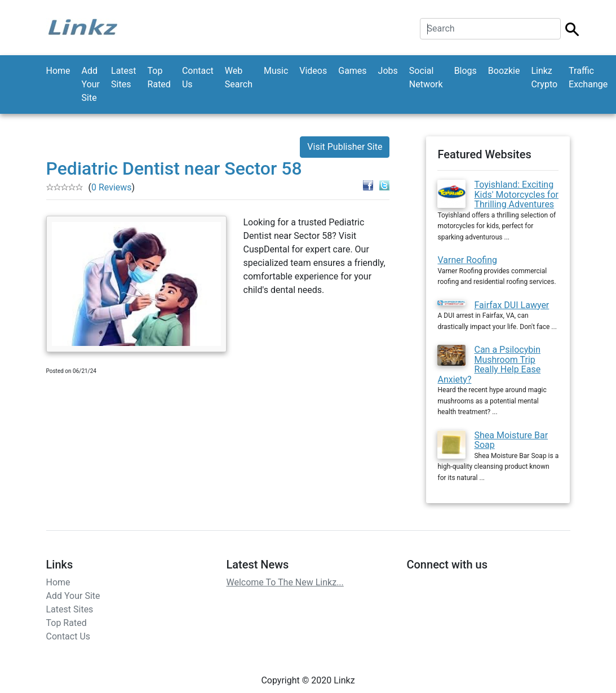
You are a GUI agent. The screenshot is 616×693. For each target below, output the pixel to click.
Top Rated (159, 77)
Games (352, 71)
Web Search (239, 77)
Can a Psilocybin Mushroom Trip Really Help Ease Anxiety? (489, 365)
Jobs (388, 71)
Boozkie (504, 71)
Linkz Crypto (544, 77)
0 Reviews (112, 187)
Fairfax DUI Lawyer (511, 305)
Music (276, 71)
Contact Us (198, 77)
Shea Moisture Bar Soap (511, 440)
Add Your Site (91, 84)
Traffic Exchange (588, 77)
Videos (313, 71)
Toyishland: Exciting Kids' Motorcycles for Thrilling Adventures (516, 194)
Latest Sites (124, 77)
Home (58, 71)
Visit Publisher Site (345, 147)
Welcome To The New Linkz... (285, 582)
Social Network (426, 77)
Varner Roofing (467, 260)
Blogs (466, 71)
